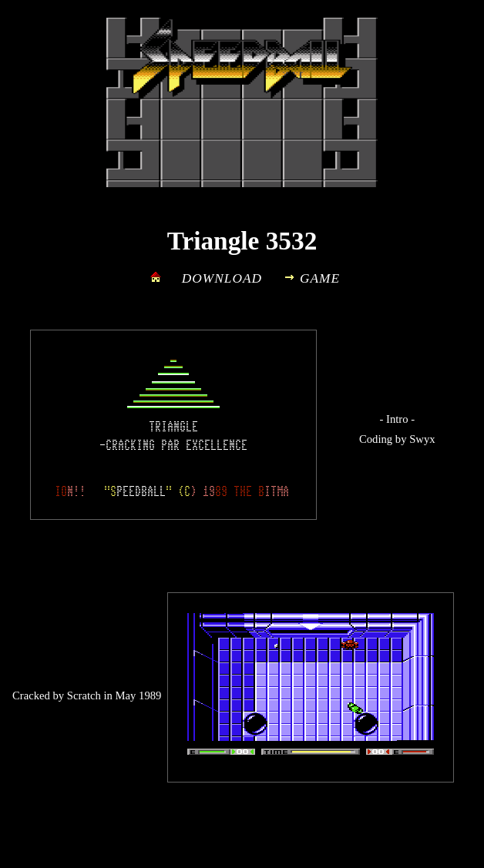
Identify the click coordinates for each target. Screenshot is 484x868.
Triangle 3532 (242, 241)
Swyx (422, 439)
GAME (320, 278)
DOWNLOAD (222, 278)
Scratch (84, 695)
